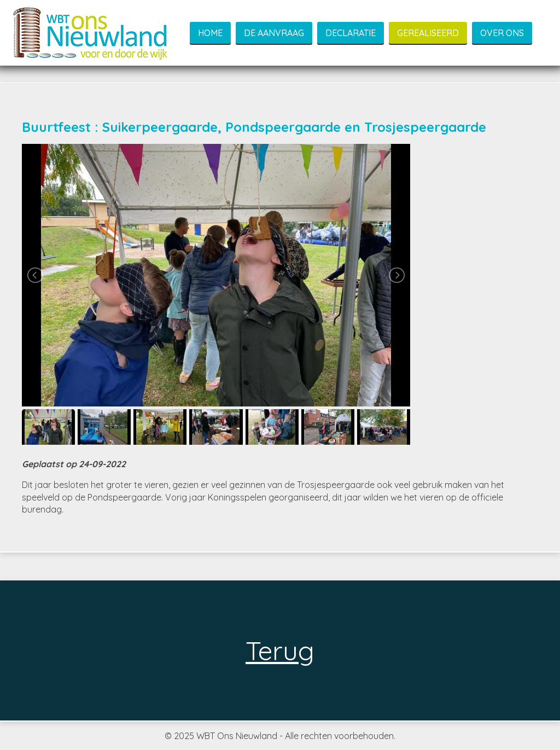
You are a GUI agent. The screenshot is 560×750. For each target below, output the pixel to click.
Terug (283, 650)
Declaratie (351, 33)
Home (210, 33)
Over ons (502, 33)
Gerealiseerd (428, 33)
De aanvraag (274, 33)
